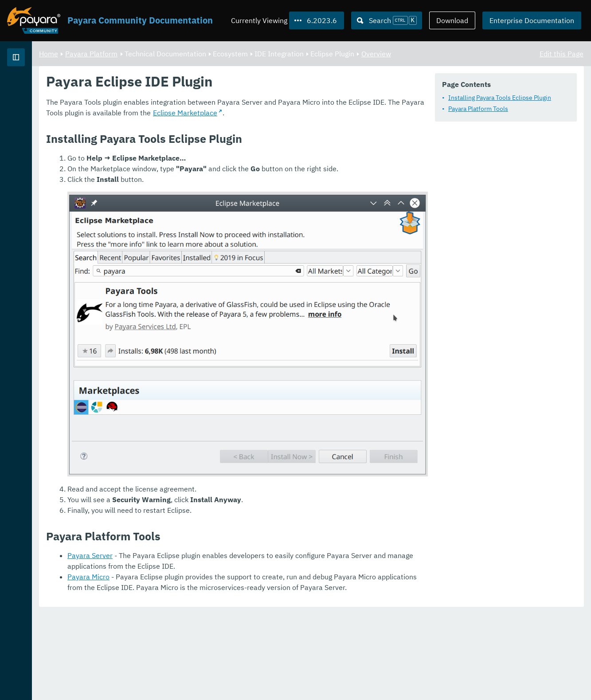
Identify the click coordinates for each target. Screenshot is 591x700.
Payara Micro (199, 663)
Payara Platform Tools (200, 132)
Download (452, 20)
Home (159, 53)
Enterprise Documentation (532, 20)
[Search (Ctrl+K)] (387, 20)
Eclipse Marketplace (256, 168)
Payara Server (200, 641)
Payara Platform (35, 89)
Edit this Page (562, 53)
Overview (487, 53)
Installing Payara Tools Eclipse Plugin (221, 121)
